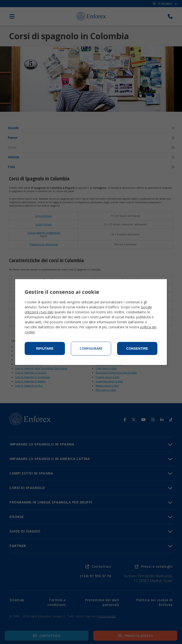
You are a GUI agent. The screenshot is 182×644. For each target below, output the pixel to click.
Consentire (137, 349)
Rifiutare (45, 349)
